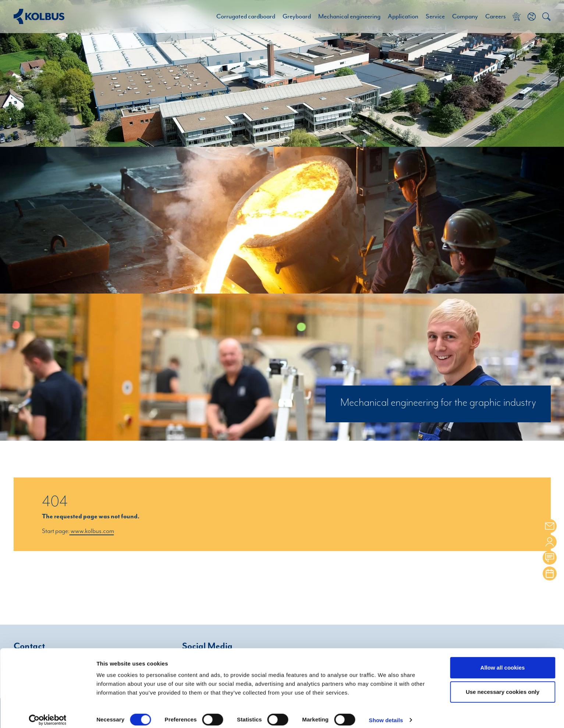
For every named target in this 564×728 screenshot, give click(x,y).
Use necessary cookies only (503, 686)
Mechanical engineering (349, 17)
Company (465, 17)
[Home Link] (39, 16)
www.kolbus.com (92, 531)
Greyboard (297, 17)
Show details (386, 714)
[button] (532, 17)
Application (403, 17)
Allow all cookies (503, 661)
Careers (496, 17)
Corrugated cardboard (246, 17)
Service (435, 17)
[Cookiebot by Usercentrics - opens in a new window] (48, 714)
